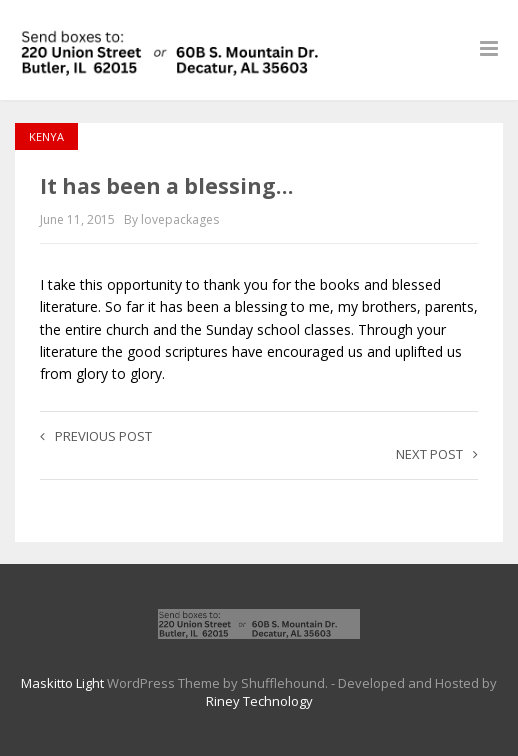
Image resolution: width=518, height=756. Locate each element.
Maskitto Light (62, 683)
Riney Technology (259, 701)
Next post (437, 454)
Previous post (96, 436)
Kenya (46, 136)
